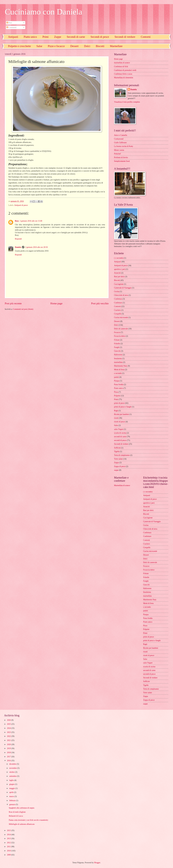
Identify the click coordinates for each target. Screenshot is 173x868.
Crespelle (118, 314)
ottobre (12, 772)
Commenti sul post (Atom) (23, 309)
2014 (9, 835)
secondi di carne (120, 437)
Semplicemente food (122, 161)
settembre (13, 776)
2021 (9, 740)
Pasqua (117, 381)
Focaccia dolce (120, 336)
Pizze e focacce (56, 46)
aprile (12, 792)
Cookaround (119, 139)
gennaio (13, 804)
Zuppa (116, 463)
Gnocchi (117, 351)
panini (116, 377)
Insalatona (118, 359)
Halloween (118, 355)
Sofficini (117, 448)
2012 (9, 843)
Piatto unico (30, 37)
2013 (9, 839)
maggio (12, 788)
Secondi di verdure (125, 37)
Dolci (87, 46)
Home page (56, 303)
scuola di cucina (120, 433)
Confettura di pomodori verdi (125, 70)
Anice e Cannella (121, 135)
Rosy (17, 221)
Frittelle (117, 344)
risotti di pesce (120, 422)
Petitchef (117, 154)
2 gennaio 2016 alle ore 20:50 (36, 247)
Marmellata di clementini (124, 78)
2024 (9, 728)
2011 (9, 847)
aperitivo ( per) (120, 269)
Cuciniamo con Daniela (43, 12)
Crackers (117, 310)
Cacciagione (119, 284)
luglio (12, 780)
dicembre (13, 764)
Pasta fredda (119, 384)
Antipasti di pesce (21, 205)
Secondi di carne (76, 37)
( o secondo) (119, 258)
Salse (39, 46)
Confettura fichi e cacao (123, 74)
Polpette (117, 396)
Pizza (116, 392)
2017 (9, 757)
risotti (116, 418)
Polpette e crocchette (19, 46)
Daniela (18, 247)
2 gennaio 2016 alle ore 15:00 (31, 221)
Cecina (117, 291)
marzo (12, 796)
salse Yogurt (119, 429)
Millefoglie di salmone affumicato (22, 824)
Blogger (97, 863)
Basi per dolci (119, 277)
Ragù (116, 411)
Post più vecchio (100, 303)
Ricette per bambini (122, 414)
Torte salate (118, 459)
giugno (12, 784)
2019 (9, 748)
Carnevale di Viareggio (123, 288)
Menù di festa (119, 370)
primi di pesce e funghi (123, 407)
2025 (9, 724)
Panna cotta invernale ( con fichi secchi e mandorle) (28, 820)
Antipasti (13, 37)
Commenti (11, 27)
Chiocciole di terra (121, 295)
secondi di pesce (120, 440)
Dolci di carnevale (121, 329)
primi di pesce (119, 403)
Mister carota (119, 150)
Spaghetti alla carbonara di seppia (21, 808)
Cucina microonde (121, 317)
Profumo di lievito (121, 157)
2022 (9, 736)
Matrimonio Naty (121, 366)
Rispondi (18, 239)
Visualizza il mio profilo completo (127, 102)
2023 (9, 732)
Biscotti (100, 46)
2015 (9, 830)
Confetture (118, 303)
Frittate (117, 340)
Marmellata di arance (122, 485)
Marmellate (116, 46)
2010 (9, 851)
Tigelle (117, 452)
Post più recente (13, 303)
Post (9, 23)
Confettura (118, 299)
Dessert (74, 46)
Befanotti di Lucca (16, 816)
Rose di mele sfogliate (17, 812)
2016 (9, 761)
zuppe (116, 470)
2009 (9, 855)
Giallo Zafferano (120, 143)
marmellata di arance (122, 63)
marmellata (118, 362)
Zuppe (58, 37)
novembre (13, 768)
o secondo (118, 373)
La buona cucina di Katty (124, 146)
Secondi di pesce (100, 37)
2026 (9, 720)
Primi (45, 37)
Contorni (117, 306)
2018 (9, 753)
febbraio (13, 801)
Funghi (117, 347)
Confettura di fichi (121, 67)
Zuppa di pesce (120, 466)
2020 (9, 744)
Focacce (117, 332)
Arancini (117, 273)
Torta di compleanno (122, 455)
